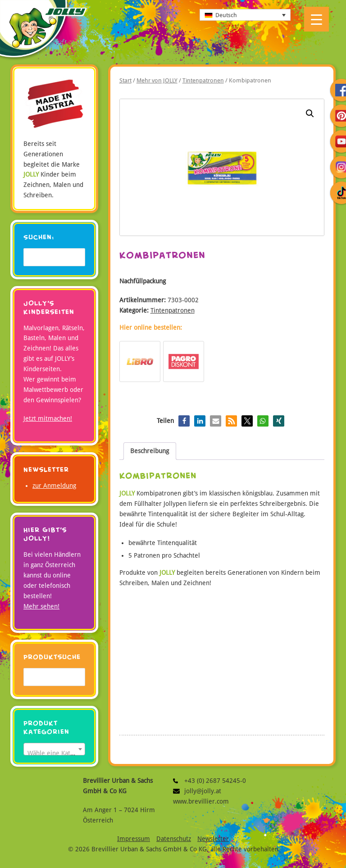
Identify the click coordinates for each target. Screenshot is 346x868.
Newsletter (213, 839)
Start (125, 80)
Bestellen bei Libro (140, 361)
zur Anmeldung (54, 486)
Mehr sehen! (41, 606)
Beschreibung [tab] (150, 451)
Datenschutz (174, 839)
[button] (310, 114)
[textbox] (54, 753)
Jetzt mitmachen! (48, 418)
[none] (245, 15)
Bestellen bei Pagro (184, 361)
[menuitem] (245, 15)
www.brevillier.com (201, 801)
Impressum (134, 839)
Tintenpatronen (203, 80)
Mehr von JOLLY (157, 80)
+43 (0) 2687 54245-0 (179, 781)
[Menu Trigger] (316, 19)
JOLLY (43, 31)
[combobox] (54, 749)
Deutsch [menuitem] (226, 15)
